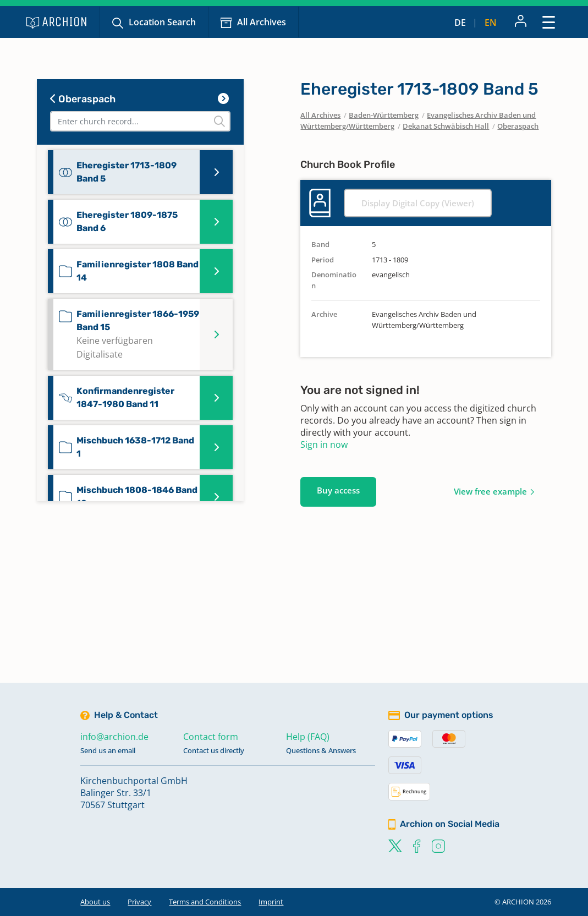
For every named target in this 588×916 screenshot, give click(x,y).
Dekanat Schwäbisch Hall (446, 126)
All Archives (262, 22)
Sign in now (324, 445)
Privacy (139, 902)
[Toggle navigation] (549, 22)
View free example (490, 491)
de (460, 23)
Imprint (271, 902)
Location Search (162, 22)
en (491, 23)
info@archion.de (114, 737)
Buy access (338, 490)
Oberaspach (83, 99)
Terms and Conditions (205, 902)
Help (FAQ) (308, 737)
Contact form (211, 737)
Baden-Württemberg (384, 115)
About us (95, 902)
